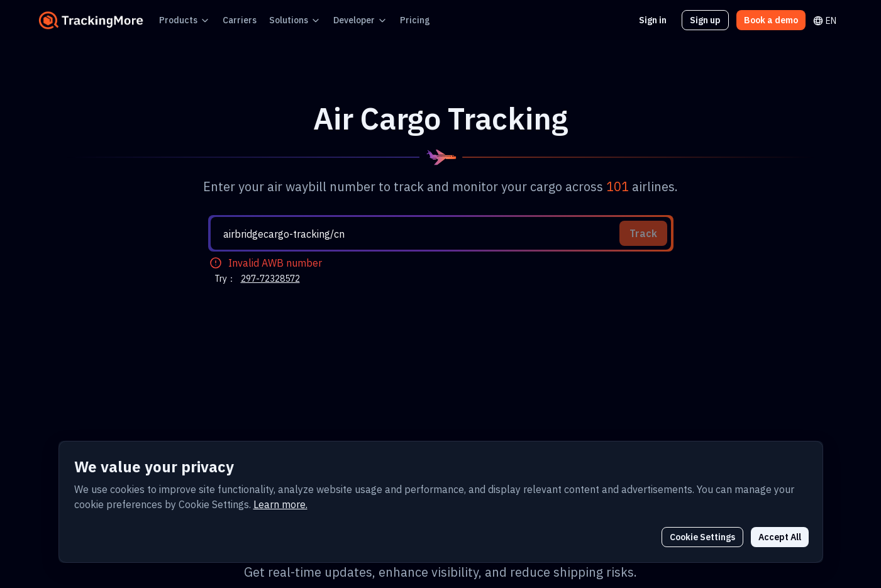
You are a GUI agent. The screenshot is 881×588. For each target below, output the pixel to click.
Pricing (389, 20)
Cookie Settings (710, 537)
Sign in (661, 20)
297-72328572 (266, 127)
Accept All (782, 537)
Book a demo (773, 20)
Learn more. (167, 504)
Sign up (711, 20)
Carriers (229, 20)
